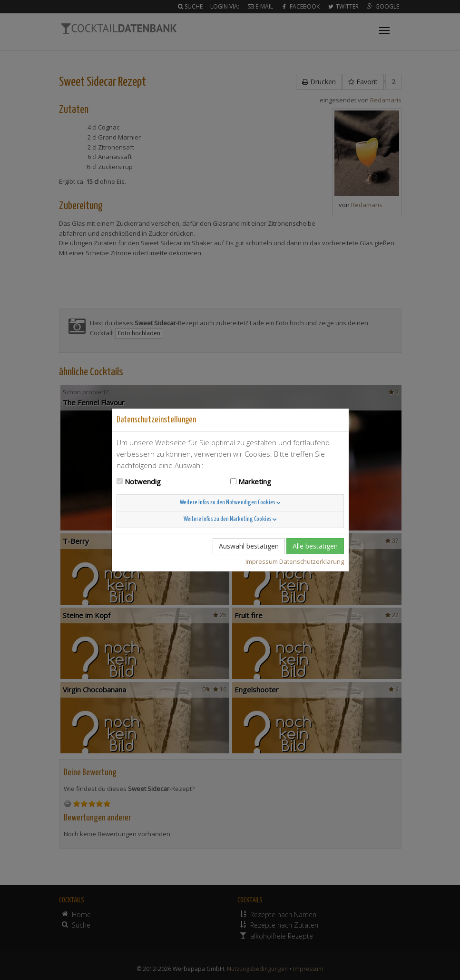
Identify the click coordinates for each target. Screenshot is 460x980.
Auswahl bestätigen (249, 546)
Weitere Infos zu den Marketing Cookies (230, 519)
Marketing (255, 481)
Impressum (262, 561)
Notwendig (143, 481)
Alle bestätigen (315, 546)
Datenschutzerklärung (312, 561)
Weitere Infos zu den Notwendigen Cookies (230, 503)
